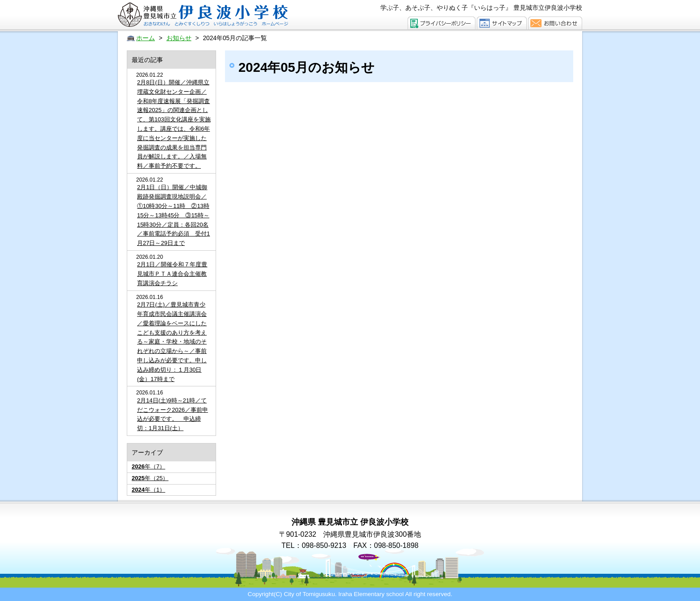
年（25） (150, 478)
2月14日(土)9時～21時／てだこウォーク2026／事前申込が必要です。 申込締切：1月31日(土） (173, 414)
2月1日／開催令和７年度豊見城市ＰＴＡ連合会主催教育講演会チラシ (172, 274)
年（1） (148, 490)
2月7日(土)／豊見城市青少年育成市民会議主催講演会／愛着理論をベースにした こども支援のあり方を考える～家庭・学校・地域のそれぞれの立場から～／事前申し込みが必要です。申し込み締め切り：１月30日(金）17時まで (172, 342)
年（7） (148, 466)
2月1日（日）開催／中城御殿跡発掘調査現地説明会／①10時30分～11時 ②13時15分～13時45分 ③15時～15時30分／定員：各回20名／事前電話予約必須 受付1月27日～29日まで (173, 215)
